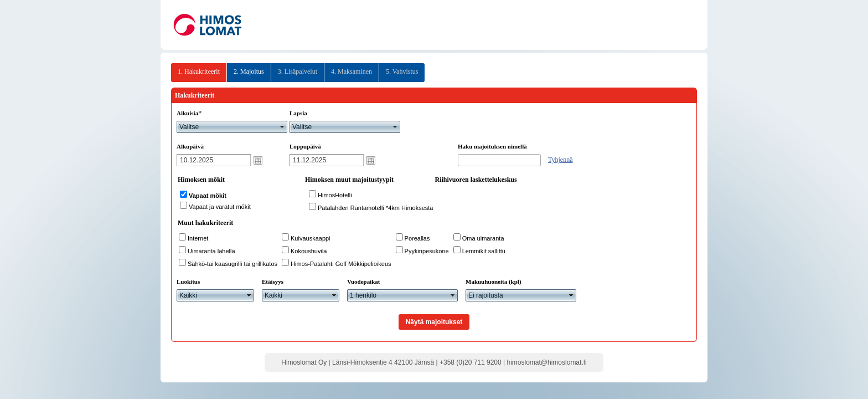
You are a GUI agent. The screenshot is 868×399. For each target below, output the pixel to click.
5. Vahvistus (402, 71)
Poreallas (417, 238)
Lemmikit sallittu (484, 251)
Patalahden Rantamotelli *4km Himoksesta (376, 208)
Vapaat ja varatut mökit (220, 207)
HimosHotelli (335, 195)
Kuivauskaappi (311, 238)
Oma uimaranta (483, 238)
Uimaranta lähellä (211, 251)
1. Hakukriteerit (199, 71)
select (282, 127)
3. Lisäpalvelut (298, 71)
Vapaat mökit (208, 196)
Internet (198, 238)
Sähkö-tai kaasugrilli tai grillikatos (232, 264)
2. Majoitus (249, 71)
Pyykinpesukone (427, 251)
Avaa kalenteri (258, 160)
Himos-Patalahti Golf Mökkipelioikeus (341, 264)
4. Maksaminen (352, 71)
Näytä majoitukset (434, 322)
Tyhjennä (560, 160)
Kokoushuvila (309, 251)
